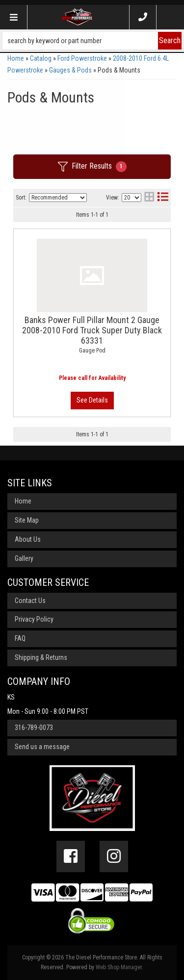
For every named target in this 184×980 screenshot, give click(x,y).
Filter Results (92, 167)
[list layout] (163, 198)
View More (92, 401)
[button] (92, 41)
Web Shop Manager (119, 967)
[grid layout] (149, 198)
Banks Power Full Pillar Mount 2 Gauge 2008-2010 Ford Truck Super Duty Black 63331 (92, 330)
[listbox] (58, 198)
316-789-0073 (34, 728)
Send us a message (42, 747)
